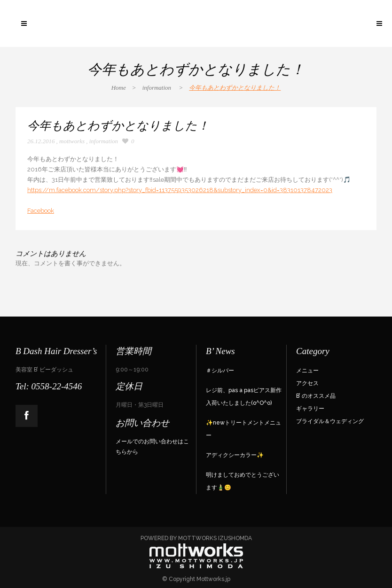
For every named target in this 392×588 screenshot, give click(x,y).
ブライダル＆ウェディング (330, 421)
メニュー (307, 371)
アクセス (307, 383)
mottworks (72, 141)
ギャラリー (310, 409)
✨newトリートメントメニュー (243, 429)
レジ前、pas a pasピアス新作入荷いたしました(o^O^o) (244, 397)
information (157, 88)
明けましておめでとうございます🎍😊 (243, 481)
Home (119, 88)
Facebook (41, 211)
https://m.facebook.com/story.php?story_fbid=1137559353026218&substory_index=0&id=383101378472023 (180, 190)
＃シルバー (220, 371)
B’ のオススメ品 (316, 396)
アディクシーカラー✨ (235, 455)
